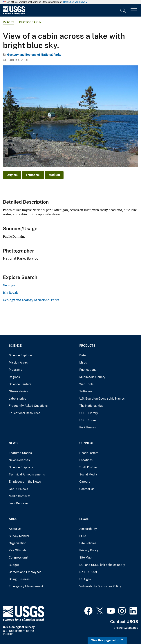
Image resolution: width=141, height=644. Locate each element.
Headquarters (89, 453)
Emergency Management (26, 586)
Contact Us (87, 489)
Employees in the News (25, 482)
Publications (88, 370)
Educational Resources (25, 413)
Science (15, 346)
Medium (54, 175)
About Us (15, 529)
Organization (18, 543)
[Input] (103, 10)
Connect (86, 443)
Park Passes (88, 427)
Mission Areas (18, 363)
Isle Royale (11, 293)
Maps (83, 363)
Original (12, 175)
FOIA (83, 536)
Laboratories (17, 399)
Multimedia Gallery (92, 377)
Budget (14, 565)
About (14, 519)
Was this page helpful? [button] (107, 640)
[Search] (123, 10)
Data (83, 355)
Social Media (88, 474)
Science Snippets (21, 467)
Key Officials (18, 550)
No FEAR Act (88, 572)
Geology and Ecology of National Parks (34, 55)
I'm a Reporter (18, 503)
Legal (84, 519)
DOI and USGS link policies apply (102, 565)
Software (86, 391)
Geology (9, 285)
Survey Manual (19, 536)
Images (9, 22)
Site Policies (88, 543)
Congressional (19, 558)
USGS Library (89, 413)
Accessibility (88, 529)
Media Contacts (20, 496)
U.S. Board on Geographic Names (102, 399)
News (13, 443)
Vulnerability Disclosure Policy (100, 586)
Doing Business (19, 579)
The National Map (91, 406)
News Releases (19, 460)
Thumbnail (33, 175)
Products (87, 346)
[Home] (14, 14)
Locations (86, 460)
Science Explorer (21, 355)
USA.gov (85, 579)
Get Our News (18, 489)
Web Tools (86, 384)
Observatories (18, 391)
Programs (15, 370)
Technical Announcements (27, 474)
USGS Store (88, 420)
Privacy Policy (89, 550)
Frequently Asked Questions (28, 406)
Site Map (85, 558)
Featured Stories (20, 453)
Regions (14, 377)
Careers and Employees (25, 572)
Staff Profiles (88, 467)
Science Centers (20, 384)
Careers (85, 482)
